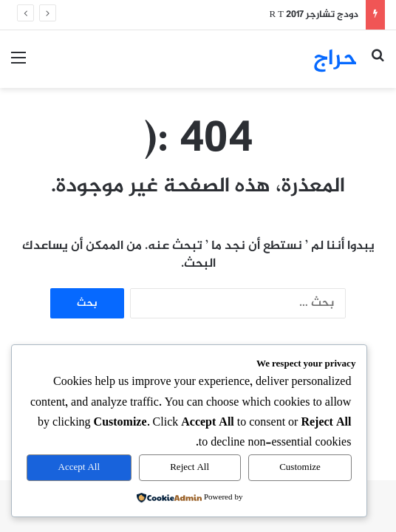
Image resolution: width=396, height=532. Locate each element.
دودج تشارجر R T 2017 (314, 15)
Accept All (79, 468)
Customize (300, 468)
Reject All (190, 468)
